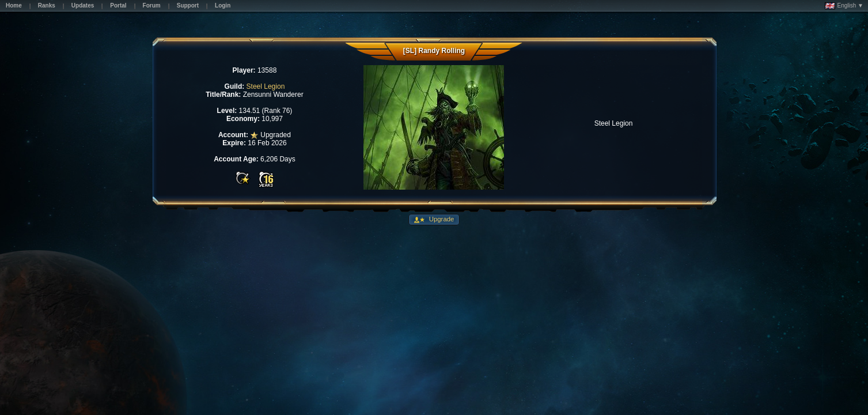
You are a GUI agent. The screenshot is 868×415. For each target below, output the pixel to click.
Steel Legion (266, 86)
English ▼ (844, 6)
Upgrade (441, 219)
